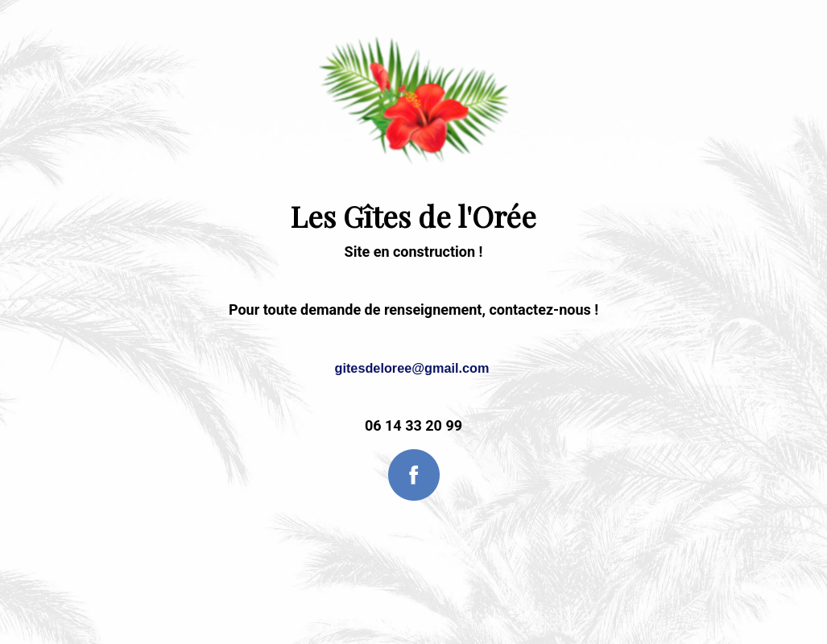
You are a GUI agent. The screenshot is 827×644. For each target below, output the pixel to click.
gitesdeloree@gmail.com (412, 368)
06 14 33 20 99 (413, 425)
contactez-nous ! (544, 310)
